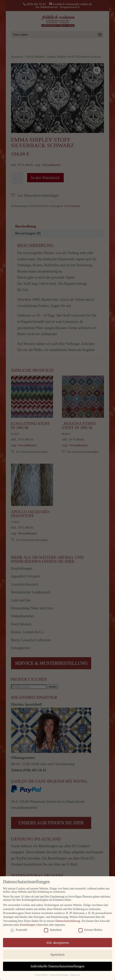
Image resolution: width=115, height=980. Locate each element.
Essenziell (19, 930)
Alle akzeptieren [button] (57, 942)
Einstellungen (28, 925)
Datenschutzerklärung (68, 921)
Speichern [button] (57, 954)
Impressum (75, 975)
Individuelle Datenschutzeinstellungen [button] (58, 966)
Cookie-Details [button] (41, 975)
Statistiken (53, 930)
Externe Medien (90, 930)
